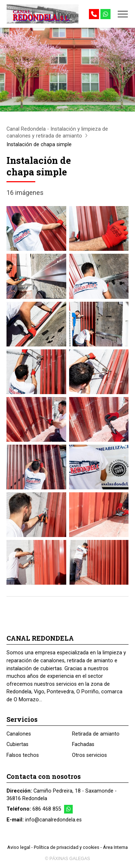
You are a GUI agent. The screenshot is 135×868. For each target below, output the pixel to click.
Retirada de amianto (96, 734)
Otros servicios (89, 755)
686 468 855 (47, 809)
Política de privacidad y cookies (67, 847)
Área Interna (115, 847)
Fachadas (83, 744)
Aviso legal (19, 847)
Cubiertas (17, 744)
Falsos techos (23, 755)
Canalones (19, 734)
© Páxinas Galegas (67, 859)
